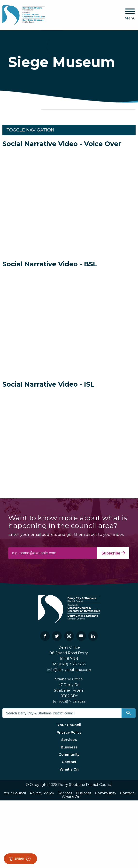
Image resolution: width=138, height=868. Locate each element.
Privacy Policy (69, 732)
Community (69, 755)
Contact (69, 762)
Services (69, 740)
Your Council (69, 725)
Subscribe (113, 553)
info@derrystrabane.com (69, 670)
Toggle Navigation (30, 130)
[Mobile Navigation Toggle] (130, 14)
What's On (69, 769)
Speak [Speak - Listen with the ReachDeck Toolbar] (20, 859)
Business (69, 747)
